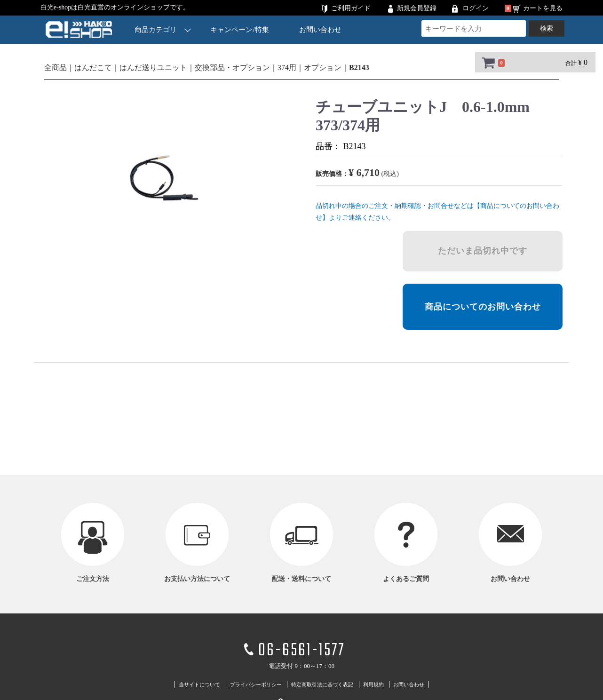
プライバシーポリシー (256, 684)
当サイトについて (199, 684)
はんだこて (93, 68)
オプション (323, 68)
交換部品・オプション (232, 68)
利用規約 (373, 684)
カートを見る (543, 8)
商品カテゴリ (163, 29)
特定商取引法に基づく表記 (322, 684)
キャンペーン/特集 (240, 30)
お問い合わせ (320, 30)
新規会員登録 (417, 8)
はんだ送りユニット (153, 68)
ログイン (476, 8)
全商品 (56, 68)
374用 (287, 68)
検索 (547, 28)
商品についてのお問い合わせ (483, 307)
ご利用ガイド (351, 8)
